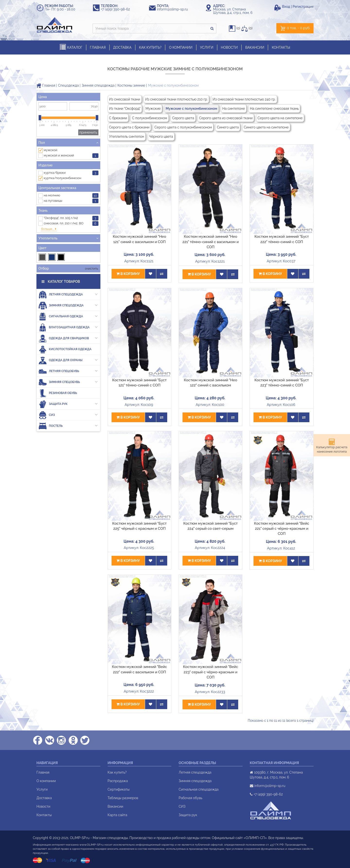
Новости (43, 806)
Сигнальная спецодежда (199, 789)
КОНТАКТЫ (281, 47)
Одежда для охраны (68, 348)
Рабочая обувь (190, 798)
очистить (91, 257)
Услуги (42, 789)
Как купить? (117, 772)
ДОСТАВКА (122, 47)
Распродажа (118, 781)
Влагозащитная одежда (68, 315)
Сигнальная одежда (68, 305)
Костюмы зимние (131, 85)
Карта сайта (118, 815)
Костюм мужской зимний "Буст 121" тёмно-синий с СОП (140, 383)
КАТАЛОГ (71, 47)
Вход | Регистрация (298, 7)
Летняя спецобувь (68, 359)
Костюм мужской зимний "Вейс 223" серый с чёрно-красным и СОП (211, 672)
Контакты (44, 815)
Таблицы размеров (123, 798)
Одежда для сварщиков (68, 326)
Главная (46, 85)
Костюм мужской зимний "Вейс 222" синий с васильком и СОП (139, 669)
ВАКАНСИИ (255, 47)
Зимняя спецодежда (98, 85)
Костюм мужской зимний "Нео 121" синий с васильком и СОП (139, 239)
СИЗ (68, 403)
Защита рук (68, 392)
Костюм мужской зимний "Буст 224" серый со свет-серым (210, 526)
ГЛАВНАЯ (98, 47)
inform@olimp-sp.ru (175, 9)
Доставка (44, 798)
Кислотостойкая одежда (65, 337)
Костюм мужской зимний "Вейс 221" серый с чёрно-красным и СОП (282, 529)
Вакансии (115, 806)
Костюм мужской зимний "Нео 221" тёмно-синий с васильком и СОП (210, 242)
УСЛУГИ (207, 47)
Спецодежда (68, 85)
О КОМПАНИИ (181, 47)
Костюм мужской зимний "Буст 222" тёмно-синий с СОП (282, 239)
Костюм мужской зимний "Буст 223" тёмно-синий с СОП (282, 383)
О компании (46, 781)
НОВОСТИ (229, 47)
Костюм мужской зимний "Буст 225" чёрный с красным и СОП (140, 526)
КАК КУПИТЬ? (150, 47)
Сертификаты (119, 789)
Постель (68, 414)
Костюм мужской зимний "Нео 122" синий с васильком (211, 383)
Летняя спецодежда (68, 283)
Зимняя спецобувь (68, 370)
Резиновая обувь (58, 381)
